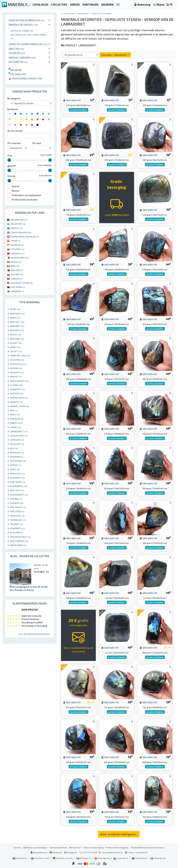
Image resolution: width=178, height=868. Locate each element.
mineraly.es (102, 858)
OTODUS (16, 465)
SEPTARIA (16, 499)
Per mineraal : (14, 143)
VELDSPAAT (16, 532)
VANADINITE (17, 528)
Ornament (83, 13)
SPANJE (16, 241)
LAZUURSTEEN (19, 436)
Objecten (17, 49)
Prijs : (10, 156)
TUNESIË (16, 279)
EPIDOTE (16, 377)
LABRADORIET (19, 431)
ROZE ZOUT (17, 490)
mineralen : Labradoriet (115, 55)
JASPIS (15, 414)
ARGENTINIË (18, 224)
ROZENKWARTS (19, 495)
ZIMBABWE (17, 291)
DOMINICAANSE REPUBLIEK (25, 237)
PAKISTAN (17, 270)
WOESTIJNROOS (19, 541)
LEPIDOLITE (17, 440)
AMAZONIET (17, 313)
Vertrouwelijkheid (58, 847)
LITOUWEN (17, 249)
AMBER (15, 318)
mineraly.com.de (63, 858)
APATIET (15, 335)
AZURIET (16, 343)
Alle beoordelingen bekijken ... (35, 634)
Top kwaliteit (18, 74)
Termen (17, 847)
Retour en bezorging (94, 847)
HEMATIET (16, 402)
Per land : (37, 143)
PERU (15, 266)
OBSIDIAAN (17, 457)
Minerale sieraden (22, 58)
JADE (14, 410)
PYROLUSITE (17, 474)
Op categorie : (14, 98)
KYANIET (15, 427)
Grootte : (12, 176)
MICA (14, 448)
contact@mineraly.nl (112, 852)
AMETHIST (17, 322)
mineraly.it (84, 858)
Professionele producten (25, 78)
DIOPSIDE (16, 368)
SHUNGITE (17, 503)
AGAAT (15, 309)
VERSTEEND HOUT (20, 537)
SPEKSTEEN (17, 511)
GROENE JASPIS (19, 398)
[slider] (9, 160)
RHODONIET (17, 478)
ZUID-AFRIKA (18, 287)
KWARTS (16, 423)
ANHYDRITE (17, 330)
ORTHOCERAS (18, 461)
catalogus (69, 13)
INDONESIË (17, 245)
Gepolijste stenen (22, 31)
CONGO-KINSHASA (21, 232)
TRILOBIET (17, 524)
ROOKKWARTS (19, 486)
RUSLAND (17, 274)
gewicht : (12, 166)
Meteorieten (18, 62)
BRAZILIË (17, 228)
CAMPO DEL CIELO (20, 355)
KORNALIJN (17, 419)
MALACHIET (17, 444)
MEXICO (16, 262)
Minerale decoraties (23, 25)
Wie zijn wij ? (75, 847)
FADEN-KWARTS (19, 381)
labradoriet (72, 100)
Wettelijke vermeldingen (35, 847)
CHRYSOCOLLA (18, 364)
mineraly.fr (20, 858)
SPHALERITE (17, 516)
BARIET (15, 347)
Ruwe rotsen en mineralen (27, 20)
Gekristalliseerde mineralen (28, 44)
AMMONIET (17, 326)
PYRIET (15, 469)
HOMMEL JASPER (19, 406)
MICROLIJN (17, 452)
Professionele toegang (117, 847)
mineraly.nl (121, 858)
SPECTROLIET (18, 507)
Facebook (56, 852)
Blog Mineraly (39, 852)
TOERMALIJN (18, 520)
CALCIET (16, 351)
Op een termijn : (15, 131)
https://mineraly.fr (138, 852)
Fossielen (17, 53)
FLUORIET (16, 385)
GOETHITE (17, 393)
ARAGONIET (17, 339)
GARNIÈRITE (17, 389)
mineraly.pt (139, 858)
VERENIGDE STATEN (22, 283)
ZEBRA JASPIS (18, 545)
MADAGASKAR (20, 258)
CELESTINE (17, 360)
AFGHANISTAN (19, 220)
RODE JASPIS (18, 482)
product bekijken (78, 110)
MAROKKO (18, 253)
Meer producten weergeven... (119, 834)
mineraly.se (158, 858)
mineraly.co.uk (40, 858)
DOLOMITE (17, 372)
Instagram (71, 852)
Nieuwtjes (15, 70)
